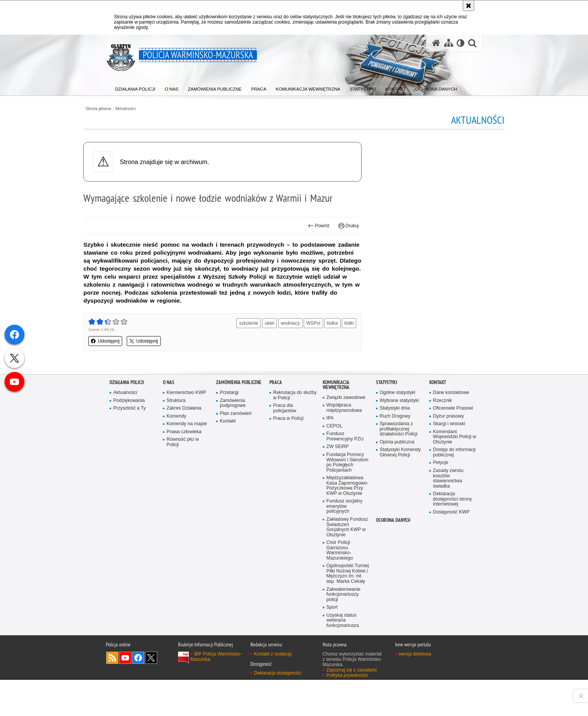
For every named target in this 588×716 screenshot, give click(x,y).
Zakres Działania (185, 571)
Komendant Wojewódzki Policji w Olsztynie (453, 600)
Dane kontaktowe (452, 556)
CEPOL (335, 589)
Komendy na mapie (187, 587)
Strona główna (125, 108)
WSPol (321, 344)
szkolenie (256, 344)
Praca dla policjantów (285, 571)
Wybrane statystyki (400, 563)
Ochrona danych (393, 685)
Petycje (441, 627)
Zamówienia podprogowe (233, 566)
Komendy (177, 579)
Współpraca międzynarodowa (345, 571)
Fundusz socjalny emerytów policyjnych (345, 672)
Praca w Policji (289, 582)
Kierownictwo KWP (187, 556)
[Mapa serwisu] (448, 43)
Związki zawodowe (347, 561)
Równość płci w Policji (183, 606)
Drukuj (340, 238)
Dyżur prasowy (449, 579)
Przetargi (230, 556)
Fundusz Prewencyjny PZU (346, 600)
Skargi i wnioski (450, 587)
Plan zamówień (236, 576)
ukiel (277, 344)
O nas (169, 545)
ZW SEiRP (338, 611)
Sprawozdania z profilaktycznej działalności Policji (399, 592)
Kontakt (228, 584)
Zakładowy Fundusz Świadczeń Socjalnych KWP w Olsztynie (348, 693)
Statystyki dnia (395, 571)
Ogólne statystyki (398, 556)
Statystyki (386, 545)
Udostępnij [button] (131, 373)
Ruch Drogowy (396, 579)
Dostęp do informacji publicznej (455, 616)
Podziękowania (130, 563)
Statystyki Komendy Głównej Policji (401, 616)
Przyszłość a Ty (130, 571)
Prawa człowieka (185, 595)
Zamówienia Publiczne (239, 545)
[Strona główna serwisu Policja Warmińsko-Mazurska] (435, 43)
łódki (341, 356)
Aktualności (152, 108)
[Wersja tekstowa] (460, 43)
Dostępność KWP (452, 677)
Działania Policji (127, 545)
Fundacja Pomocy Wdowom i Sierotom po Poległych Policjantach (348, 627)
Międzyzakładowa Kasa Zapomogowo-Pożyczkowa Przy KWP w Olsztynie (348, 650)
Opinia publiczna (398, 606)
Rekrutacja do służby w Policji (289, 558)
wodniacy (298, 344)
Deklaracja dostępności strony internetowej (453, 664)
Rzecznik (443, 563)
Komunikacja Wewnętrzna (336, 548)
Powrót (310, 238)
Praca (276, 545)
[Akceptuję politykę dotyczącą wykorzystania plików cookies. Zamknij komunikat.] (468, 6)
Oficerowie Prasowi (454, 571)
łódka (340, 344)
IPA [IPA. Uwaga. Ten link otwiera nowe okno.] (330, 581)
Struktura (176, 563)
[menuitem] (136, 88)
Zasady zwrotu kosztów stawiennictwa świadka (449, 643)
